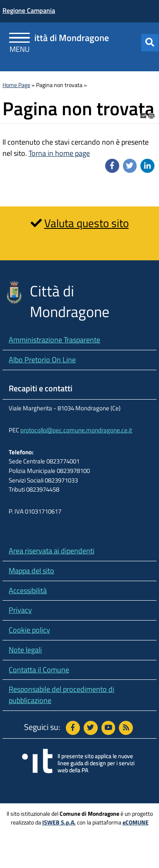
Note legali (25, 650)
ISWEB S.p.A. (59, 822)
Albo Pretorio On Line (42, 360)
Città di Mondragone (69, 38)
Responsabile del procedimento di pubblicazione (61, 695)
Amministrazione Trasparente (54, 340)
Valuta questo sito (87, 223)
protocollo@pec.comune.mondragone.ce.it (76, 430)
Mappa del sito (31, 571)
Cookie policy (29, 630)
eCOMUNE (136, 822)
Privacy (20, 610)
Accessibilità (28, 590)
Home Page (16, 85)
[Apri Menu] (20, 39)
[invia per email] (144, 115)
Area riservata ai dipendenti (52, 551)
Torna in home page (59, 153)
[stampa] (152, 115)
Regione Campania (29, 10)
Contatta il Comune (39, 670)
